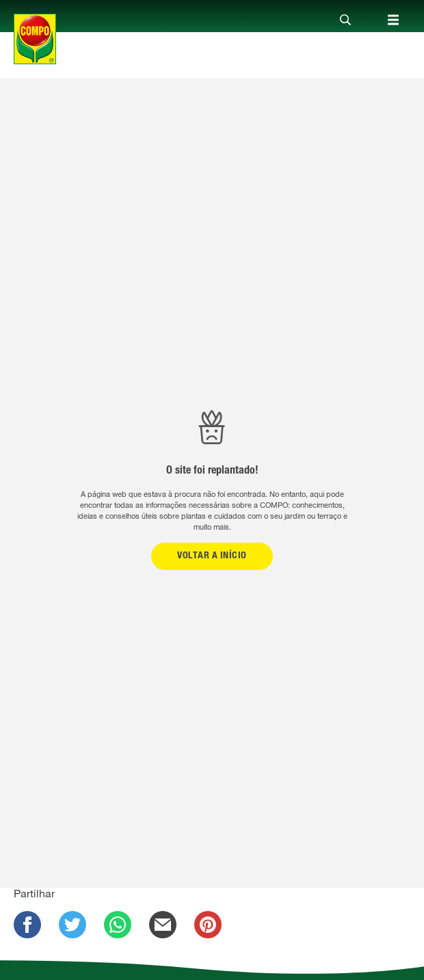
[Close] (345, 21)
